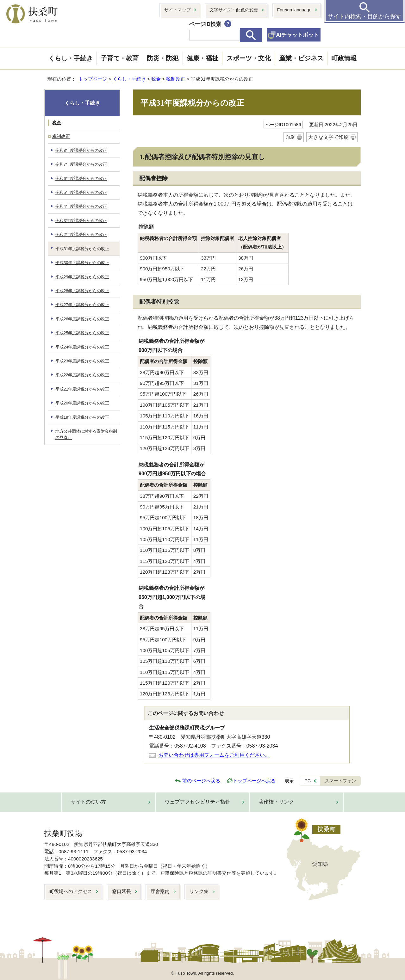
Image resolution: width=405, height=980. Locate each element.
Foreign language (294, 10)
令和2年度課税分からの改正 (81, 234)
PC (308, 781)
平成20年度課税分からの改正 (82, 403)
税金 (156, 79)
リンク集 (199, 891)
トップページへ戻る (254, 781)
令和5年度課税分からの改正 (81, 192)
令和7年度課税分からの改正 (81, 164)
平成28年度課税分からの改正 (82, 291)
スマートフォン (340, 781)
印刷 (290, 137)
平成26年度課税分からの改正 (82, 319)
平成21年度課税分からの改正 (82, 389)
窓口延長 (121, 891)
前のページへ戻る (201, 781)
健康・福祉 (202, 58)
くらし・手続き (71, 58)
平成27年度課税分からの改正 (82, 305)
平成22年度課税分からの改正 (82, 375)
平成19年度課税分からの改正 (82, 417)
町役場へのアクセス (71, 891)
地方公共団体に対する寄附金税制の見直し (86, 434)
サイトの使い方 (88, 802)
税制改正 (176, 79)
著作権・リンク (276, 802)
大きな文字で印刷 (328, 137)
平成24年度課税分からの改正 (82, 347)
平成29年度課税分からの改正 (82, 277)
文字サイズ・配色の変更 (234, 10)
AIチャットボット (298, 35)
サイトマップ (178, 10)
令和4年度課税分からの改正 (81, 206)
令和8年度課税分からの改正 (81, 150)
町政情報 (344, 58)
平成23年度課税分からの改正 (82, 361)
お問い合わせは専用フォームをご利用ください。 (214, 755)
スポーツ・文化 (249, 58)
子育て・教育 (120, 58)
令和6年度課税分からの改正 (81, 179)
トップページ (93, 79)
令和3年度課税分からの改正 (81, 221)
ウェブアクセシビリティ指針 (197, 802)
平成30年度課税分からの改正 (82, 263)
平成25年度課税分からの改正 (82, 333)
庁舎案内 (160, 891)
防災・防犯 (163, 58)
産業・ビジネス (301, 58)
